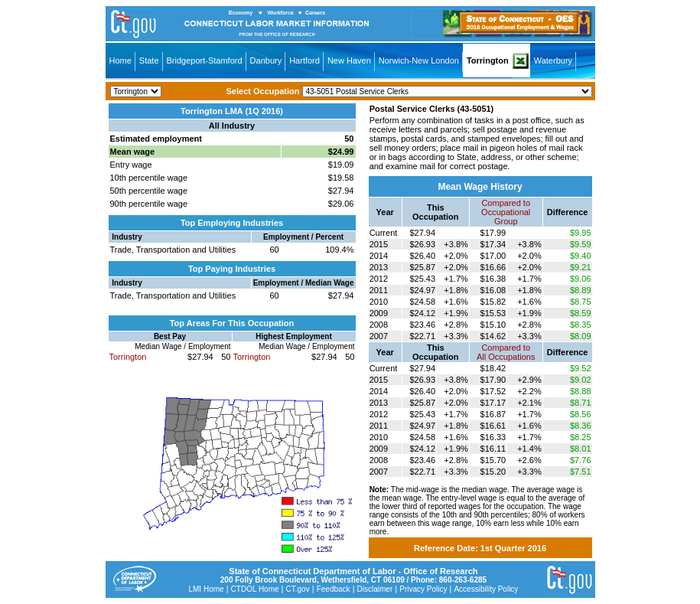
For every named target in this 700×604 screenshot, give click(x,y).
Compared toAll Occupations (506, 352)
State (149, 60)
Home (120, 60)
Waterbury (553, 60)
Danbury (266, 60)
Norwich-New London (419, 60)
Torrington (488, 60)
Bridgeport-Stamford (205, 60)
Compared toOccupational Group (506, 212)
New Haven (349, 60)
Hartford (304, 60)
